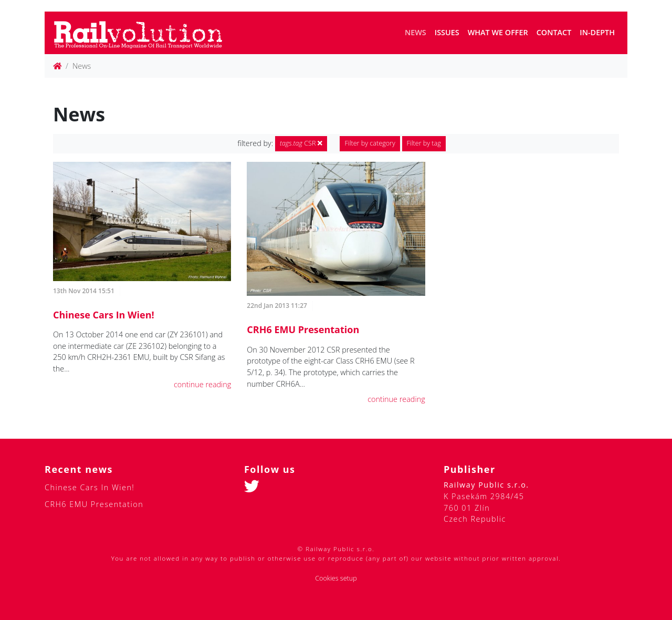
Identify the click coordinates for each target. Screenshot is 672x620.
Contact (554, 32)
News (416, 32)
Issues (447, 32)
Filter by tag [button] (424, 143)
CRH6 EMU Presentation (303, 329)
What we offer (498, 32)
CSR (301, 143)
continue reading (202, 384)
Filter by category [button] (370, 143)
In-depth (597, 32)
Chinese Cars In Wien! (104, 315)
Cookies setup (336, 578)
